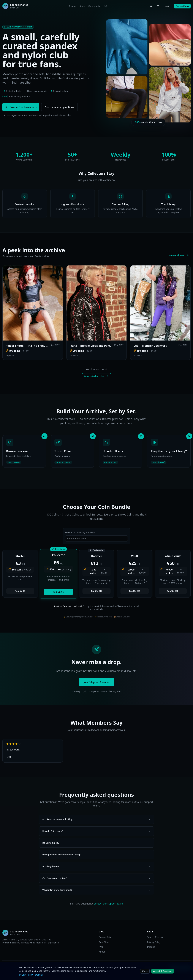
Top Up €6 (58, 592)
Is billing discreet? (96, 866)
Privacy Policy (154, 942)
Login (167, 6)
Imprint (151, 947)
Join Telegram (180, 968)
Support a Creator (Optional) (80, 533)
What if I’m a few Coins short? (96, 890)
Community (94, 6)
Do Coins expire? (96, 843)
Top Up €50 (173, 591)
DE (67, 968)
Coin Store (104, 942)
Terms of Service (155, 937)
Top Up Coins (182, 6)
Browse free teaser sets (21, 107)
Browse (72, 6)
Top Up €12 (97, 591)
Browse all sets (179, 255)
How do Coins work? (96, 831)
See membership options (59, 107)
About (102, 952)
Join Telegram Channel (96, 682)
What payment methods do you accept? (96, 855)
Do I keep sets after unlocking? (96, 819)
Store (82, 6)
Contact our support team (108, 904)
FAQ (105, 6)
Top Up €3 (20, 591)
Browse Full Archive (96, 376)
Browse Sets (105, 937)
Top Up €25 (135, 591)
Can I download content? (96, 878)
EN (63, 968)
